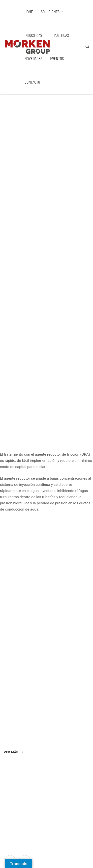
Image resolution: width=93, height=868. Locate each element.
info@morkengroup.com (24, 779)
